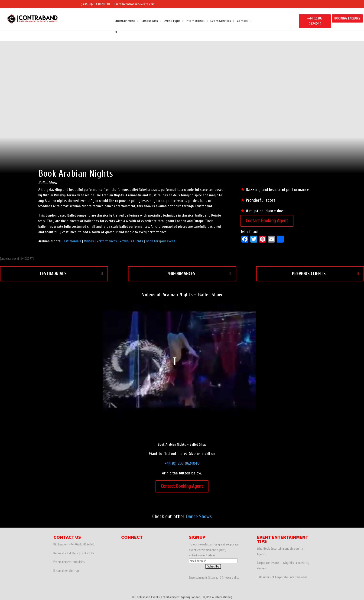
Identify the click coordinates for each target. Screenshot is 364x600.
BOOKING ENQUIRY (347, 18)
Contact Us (87, 553)
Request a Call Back (66, 553)
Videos (89, 241)
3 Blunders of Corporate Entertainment (282, 577)
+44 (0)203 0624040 (96, 4)
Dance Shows (199, 516)
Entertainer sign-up (66, 571)
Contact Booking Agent (267, 221)
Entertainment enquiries (69, 562)
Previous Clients (131, 241)
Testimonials (72, 241)
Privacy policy (231, 578)
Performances (107, 241)
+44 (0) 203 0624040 (182, 463)
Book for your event (160, 241)
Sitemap (213, 578)
